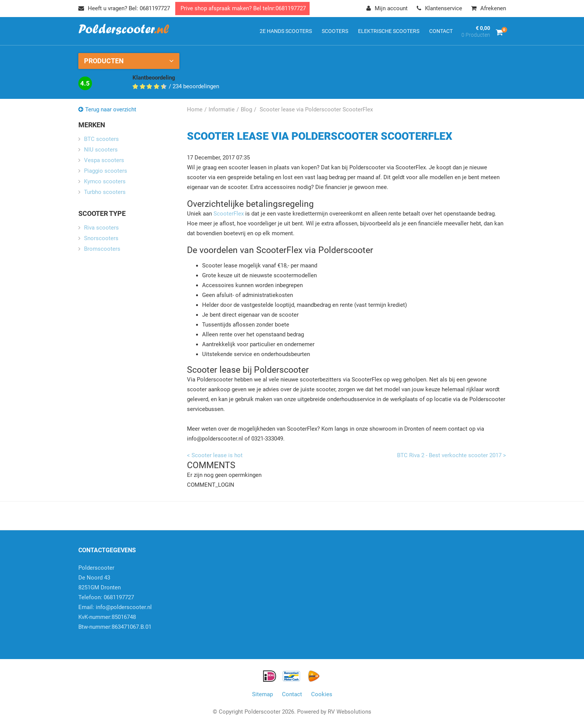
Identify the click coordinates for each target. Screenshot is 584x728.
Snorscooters (101, 238)
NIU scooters (101, 150)
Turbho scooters (105, 192)
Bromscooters (102, 249)
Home (195, 109)
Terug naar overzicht (111, 109)
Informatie (222, 109)
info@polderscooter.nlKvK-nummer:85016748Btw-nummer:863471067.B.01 (115, 617)
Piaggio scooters (106, 171)
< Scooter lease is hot (215, 455)
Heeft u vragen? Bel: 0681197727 (124, 8)
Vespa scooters (104, 160)
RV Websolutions (350, 712)
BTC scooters (101, 139)
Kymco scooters (105, 181)
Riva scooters (101, 228)
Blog (246, 109)
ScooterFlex (229, 214)
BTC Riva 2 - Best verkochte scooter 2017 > (452, 455)
